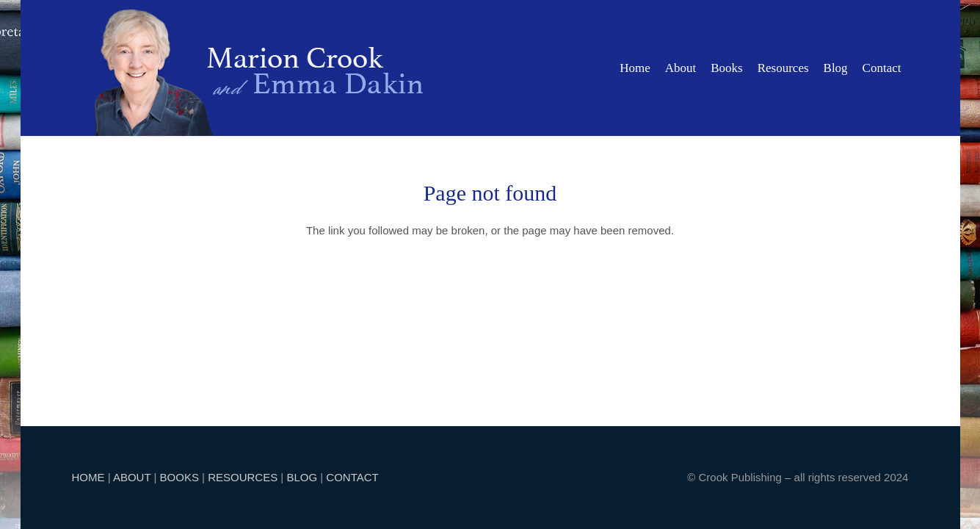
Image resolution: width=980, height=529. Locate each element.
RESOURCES (243, 477)
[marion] (259, 68)
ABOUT (132, 477)
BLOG (302, 477)
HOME (88, 477)
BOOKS (179, 477)
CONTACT (352, 477)
